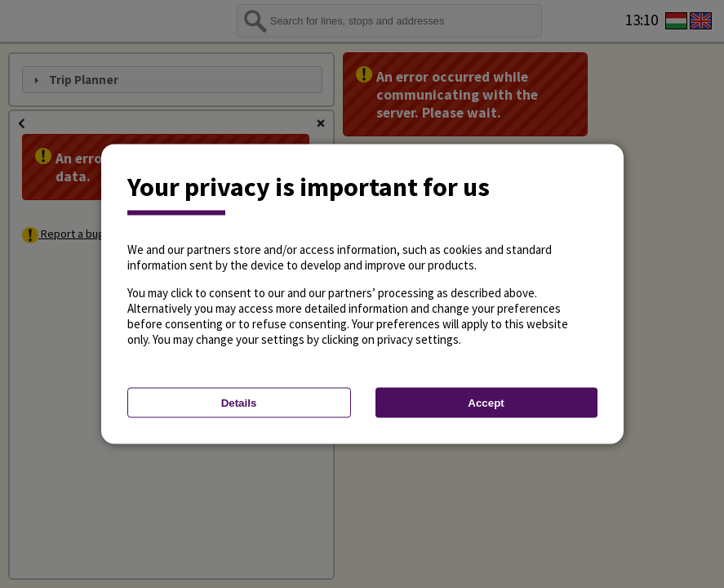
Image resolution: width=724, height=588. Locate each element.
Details (239, 403)
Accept (486, 403)
